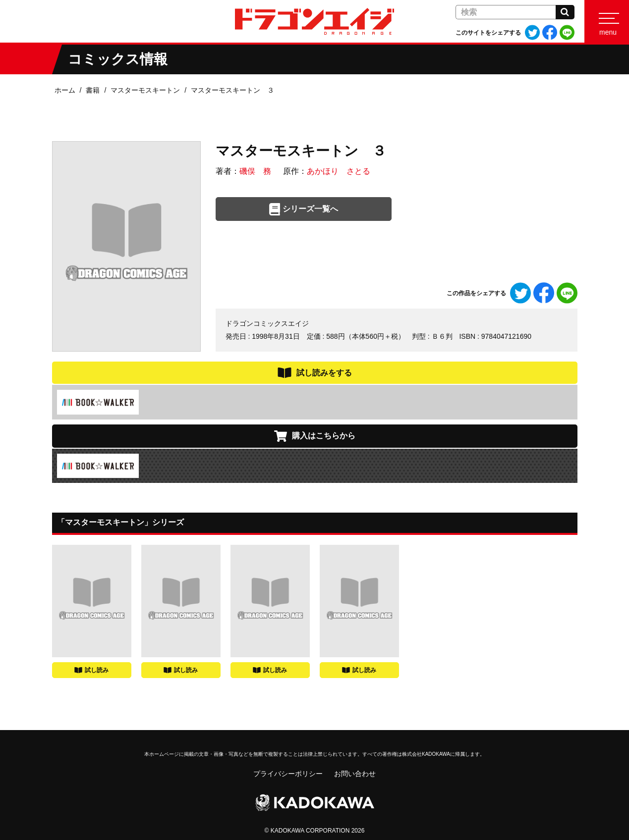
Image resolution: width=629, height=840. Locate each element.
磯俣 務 (255, 171)
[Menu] (607, 21)
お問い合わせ (355, 774)
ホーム (65, 90)
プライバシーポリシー (288, 774)
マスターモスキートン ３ (232, 90)
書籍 (93, 90)
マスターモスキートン (145, 90)
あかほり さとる (339, 171)
